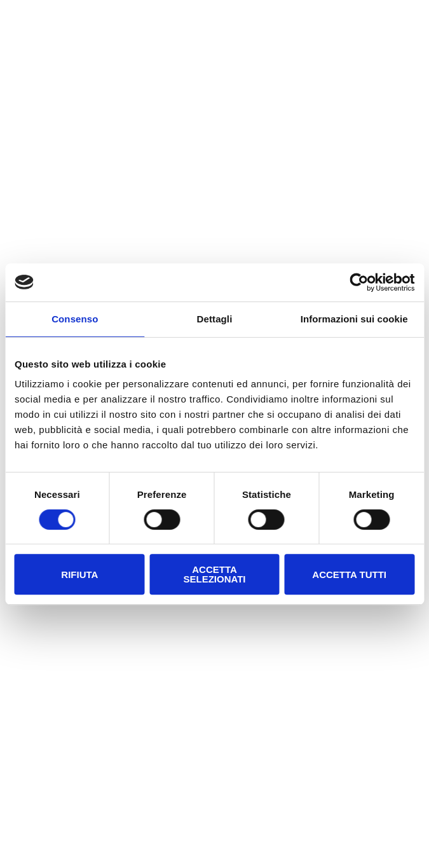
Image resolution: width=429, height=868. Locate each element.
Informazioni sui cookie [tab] (354, 319)
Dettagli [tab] (215, 319)
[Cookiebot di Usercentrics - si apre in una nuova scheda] (359, 282)
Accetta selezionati (214, 574)
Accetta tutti (349, 575)
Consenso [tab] (75, 319)
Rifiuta (79, 575)
